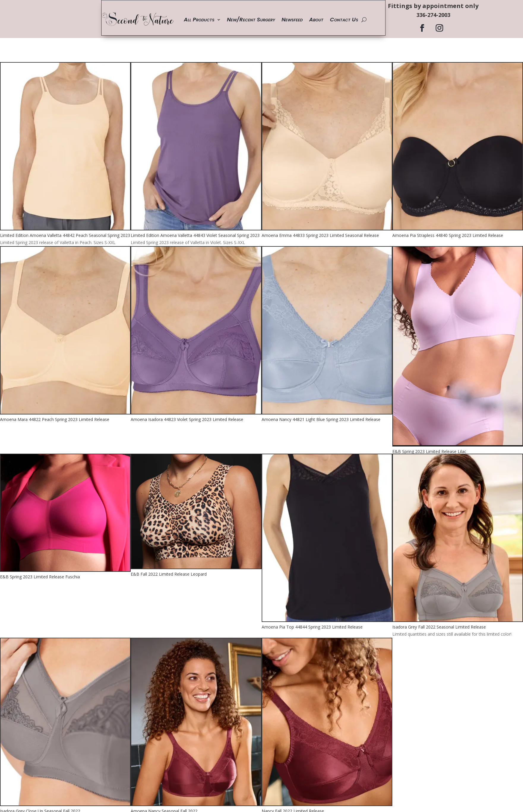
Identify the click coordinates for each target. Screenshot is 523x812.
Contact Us (344, 19)
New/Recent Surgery (251, 19)
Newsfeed (292, 19)
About (316, 19)
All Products (199, 19)
